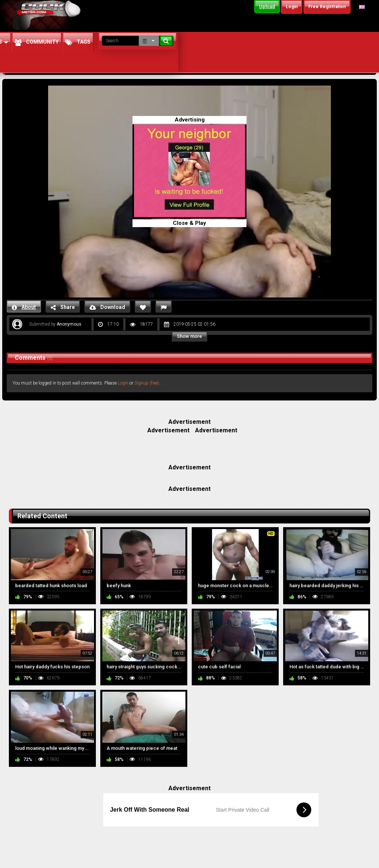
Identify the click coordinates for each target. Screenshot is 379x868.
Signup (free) (147, 383)
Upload (267, 6)
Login (123, 383)
